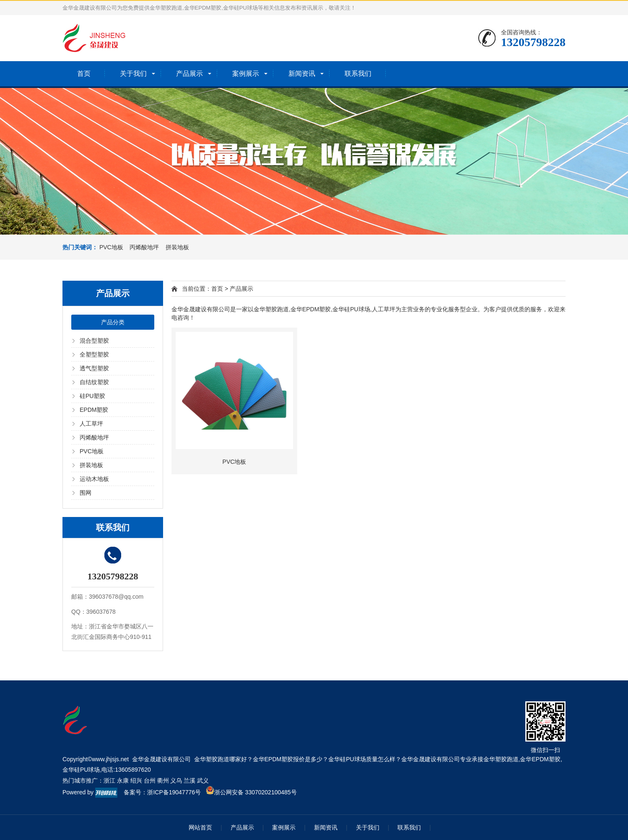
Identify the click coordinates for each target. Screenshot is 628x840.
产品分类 (113, 322)
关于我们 (133, 74)
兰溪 (189, 781)
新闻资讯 (302, 74)
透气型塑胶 (94, 368)
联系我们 (358, 74)
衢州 (163, 781)
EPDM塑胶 (94, 410)
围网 (86, 493)
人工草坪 (91, 424)
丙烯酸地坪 (94, 437)
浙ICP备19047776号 (174, 792)
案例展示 (246, 74)
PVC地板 (92, 451)
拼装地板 (91, 465)
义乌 (176, 781)
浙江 (109, 781)
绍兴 (136, 781)
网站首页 (200, 827)
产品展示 (189, 74)
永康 (123, 781)
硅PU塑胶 (92, 396)
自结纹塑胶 (94, 382)
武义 (203, 781)
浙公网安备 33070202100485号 (251, 792)
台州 (150, 781)
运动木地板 (94, 479)
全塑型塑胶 (94, 354)
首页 (84, 74)
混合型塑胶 (94, 341)
